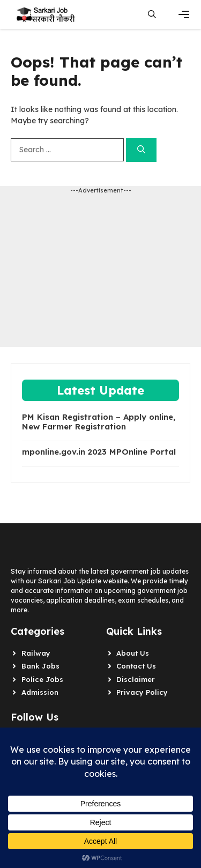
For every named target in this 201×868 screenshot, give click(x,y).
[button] (152, 14)
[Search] (141, 150)
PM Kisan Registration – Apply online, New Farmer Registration (99, 422)
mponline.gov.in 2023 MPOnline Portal (99, 452)
